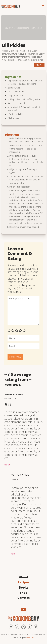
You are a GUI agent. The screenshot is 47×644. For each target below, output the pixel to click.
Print (39, 65)
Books (24, 587)
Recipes (24, 582)
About (24, 577)
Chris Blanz (30, 638)
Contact (23, 597)
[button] (43, 7)
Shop (24, 592)
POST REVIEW (15, 357)
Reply (7, 465)
